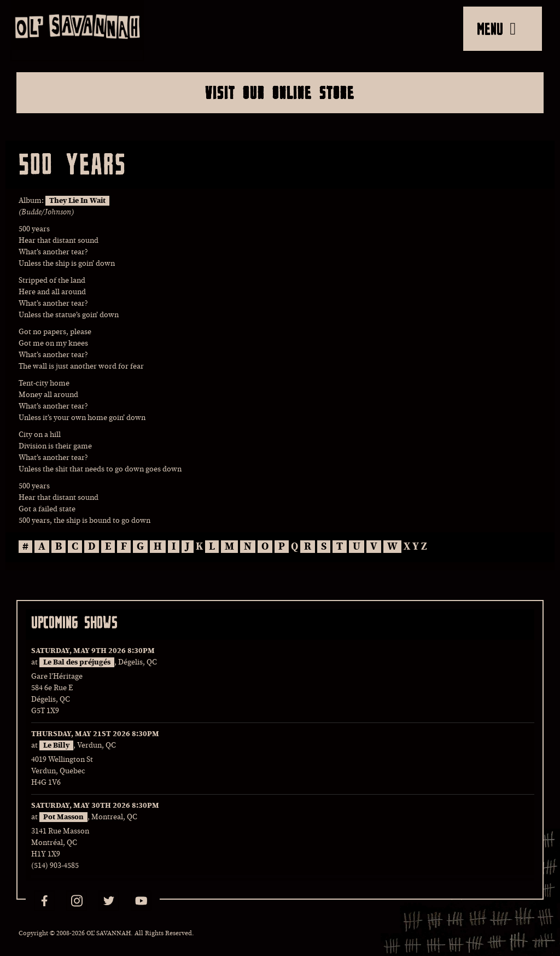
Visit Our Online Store (280, 92)
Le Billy (56, 745)
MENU (496, 28)
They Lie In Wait (77, 201)
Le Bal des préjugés (77, 662)
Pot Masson (63, 817)
